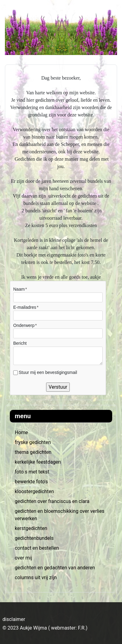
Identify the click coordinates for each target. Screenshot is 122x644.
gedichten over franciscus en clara (52, 501)
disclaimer (14, 619)
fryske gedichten (33, 442)
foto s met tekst (32, 472)
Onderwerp (24, 325)
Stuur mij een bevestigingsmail (48, 372)
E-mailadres (25, 307)
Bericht (20, 343)
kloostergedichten (34, 491)
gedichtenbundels (34, 538)
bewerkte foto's (31, 482)
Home (21, 432)
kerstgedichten (31, 528)
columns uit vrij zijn (36, 577)
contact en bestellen (37, 548)
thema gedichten (33, 452)
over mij (23, 558)
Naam (19, 289)
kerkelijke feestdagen (38, 462)
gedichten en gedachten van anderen (55, 568)
